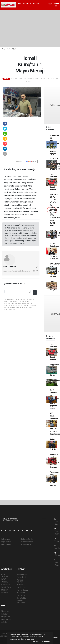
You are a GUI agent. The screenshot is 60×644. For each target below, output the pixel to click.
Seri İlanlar (21, 595)
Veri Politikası (6, 544)
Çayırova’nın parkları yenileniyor (55, 383)
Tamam (46, 642)
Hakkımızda (6, 539)
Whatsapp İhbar (27, 542)
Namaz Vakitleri (20, 581)
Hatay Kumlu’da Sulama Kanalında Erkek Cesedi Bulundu (54, 182)
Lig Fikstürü (21, 587)
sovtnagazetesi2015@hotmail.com (17, 271)
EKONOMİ (5, 593)
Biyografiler (6, 617)
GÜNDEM (5, 590)
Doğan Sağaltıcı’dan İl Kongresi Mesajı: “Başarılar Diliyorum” (55, 251)
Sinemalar (21, 593)
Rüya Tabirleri (6, 619)
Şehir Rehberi (22, 598)
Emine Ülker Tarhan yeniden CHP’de (53, 444)
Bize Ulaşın (57, 562)
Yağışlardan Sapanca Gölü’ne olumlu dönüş (54, 370)
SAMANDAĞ (6, 587)
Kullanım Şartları (27, 539)
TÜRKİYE (5, 582)
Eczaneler (21, 585)
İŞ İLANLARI (6, 585)
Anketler (4, 614)
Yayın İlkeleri (6, 542)
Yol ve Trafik (22, 577)
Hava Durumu (22, 575)
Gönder (35, 292)
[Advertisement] (30, 28)
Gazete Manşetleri (21, 602)
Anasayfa (5, 49)
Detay (36, 642)
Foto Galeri (57, 522)
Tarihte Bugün (22, 590)
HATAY (36, 4)
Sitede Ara (5, 611)
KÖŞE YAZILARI (25, 4)
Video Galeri (57, 531)
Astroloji (4, 622)
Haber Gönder (27, 544)
